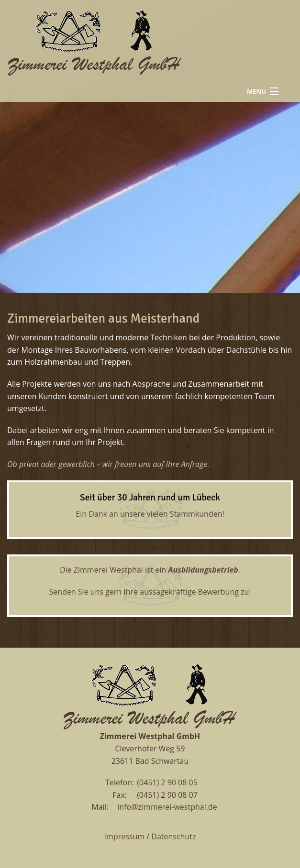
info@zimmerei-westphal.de (167, 807)
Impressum (124, 836)
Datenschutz (173, 836)
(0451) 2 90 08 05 (167, 782)
